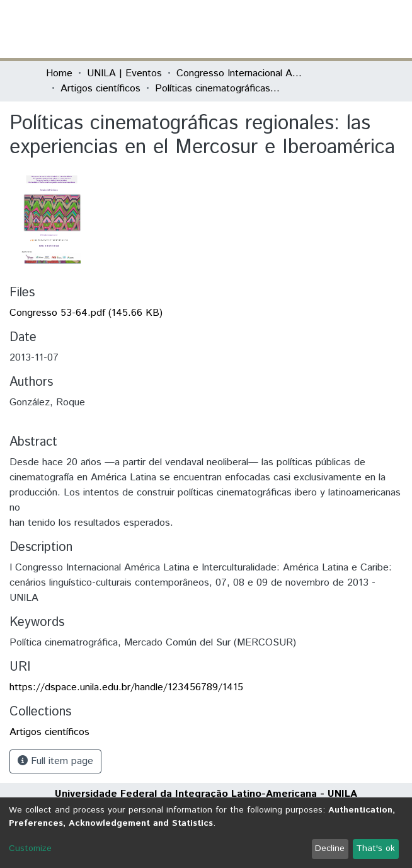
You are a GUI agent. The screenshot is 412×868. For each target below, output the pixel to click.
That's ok (375, 848)
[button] (293, 29)
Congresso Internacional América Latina (239, 73)
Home (59, 73)
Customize (30, 848)
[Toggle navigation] (358, 29)
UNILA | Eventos (124, 73)
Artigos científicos (100, 89)
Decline (330, 848)
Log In (319, 29)
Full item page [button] (55, 761)
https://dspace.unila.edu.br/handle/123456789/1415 (126, 687)
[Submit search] (274, 29)
